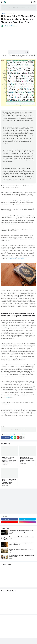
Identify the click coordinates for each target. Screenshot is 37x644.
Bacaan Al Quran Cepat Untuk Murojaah (19, 8)
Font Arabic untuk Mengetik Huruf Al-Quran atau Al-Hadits (21, 537)
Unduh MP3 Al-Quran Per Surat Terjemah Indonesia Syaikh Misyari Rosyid (21, 544)
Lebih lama (32, 512)
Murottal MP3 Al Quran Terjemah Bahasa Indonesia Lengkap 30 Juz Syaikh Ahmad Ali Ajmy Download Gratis (9, 460)
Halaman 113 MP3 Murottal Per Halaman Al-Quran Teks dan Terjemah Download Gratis (9, 482)
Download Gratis (10, 13)
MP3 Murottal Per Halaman (19, 434)
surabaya (8, 397)
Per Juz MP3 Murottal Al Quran (18, 430)
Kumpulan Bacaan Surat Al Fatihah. (16, 259)
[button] (2, 2)
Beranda (3, 13)
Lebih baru (4, 512)
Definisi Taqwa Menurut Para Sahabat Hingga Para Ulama (21, 550)
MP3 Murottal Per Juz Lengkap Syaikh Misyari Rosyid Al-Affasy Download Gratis (27, 459)
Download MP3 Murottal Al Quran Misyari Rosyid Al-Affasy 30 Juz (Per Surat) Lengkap (21, 531)
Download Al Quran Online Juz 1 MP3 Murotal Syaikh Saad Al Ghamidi (22, 556)
